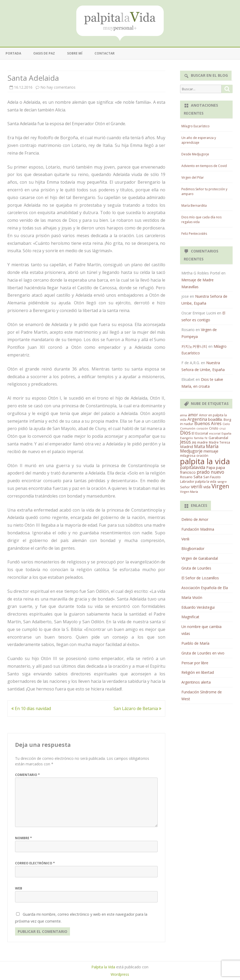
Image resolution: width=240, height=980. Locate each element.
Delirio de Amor (195, 519)
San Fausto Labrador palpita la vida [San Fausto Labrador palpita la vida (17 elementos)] (200, 479)
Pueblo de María (195, 643)
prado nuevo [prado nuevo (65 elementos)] (210, 472)
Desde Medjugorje (195, 154)
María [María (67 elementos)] (212, 446)
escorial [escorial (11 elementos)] (215, 433)
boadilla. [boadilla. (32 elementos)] (215, 419)
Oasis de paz (44, 53)
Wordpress (120, 974)
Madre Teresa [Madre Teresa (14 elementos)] (219, 442)
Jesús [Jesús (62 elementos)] (185, 442)
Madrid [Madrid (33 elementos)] (187, 446)
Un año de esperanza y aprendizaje (199, 140)
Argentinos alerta (196, 682)
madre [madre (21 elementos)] (203, 442)
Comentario (27, 775)
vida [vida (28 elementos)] (207, 487)
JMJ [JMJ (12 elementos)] (194, 442)
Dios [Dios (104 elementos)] (185, 433)
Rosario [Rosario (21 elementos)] (186, 477)
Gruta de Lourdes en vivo (203, 653)
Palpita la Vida (103, 967)
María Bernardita (194, 206)
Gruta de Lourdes (196, 568)
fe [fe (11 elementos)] (206, 438)
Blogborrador (193, 548)
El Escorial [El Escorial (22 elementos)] (200, 433)
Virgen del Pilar (193, 177)
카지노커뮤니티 (194, 346)
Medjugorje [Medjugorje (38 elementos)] (191, 451)
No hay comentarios (58, 87)
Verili (185, 539)
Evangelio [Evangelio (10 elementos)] (187, 438)
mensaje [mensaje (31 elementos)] (211, 451)
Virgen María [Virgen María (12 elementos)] (189, 492)
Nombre (23, 838)
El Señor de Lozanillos (200, 578)
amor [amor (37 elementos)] (193, 415)
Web (19, 888)
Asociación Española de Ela (205, 588)
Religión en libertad (198, 672)
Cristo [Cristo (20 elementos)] (214, 428)
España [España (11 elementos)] (226, 433)
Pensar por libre (195, 663)
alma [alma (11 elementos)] (183, 415)
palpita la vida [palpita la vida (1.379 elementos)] (205, 461)
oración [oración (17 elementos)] (202, 456)
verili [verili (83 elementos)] (197, 486)
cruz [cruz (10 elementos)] (223, 428)
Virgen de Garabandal (200, 558)
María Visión (192, 597)
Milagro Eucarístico (196, 126)
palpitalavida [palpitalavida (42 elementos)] (193, 467)
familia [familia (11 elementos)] (199, 438)
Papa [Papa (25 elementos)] (211, 468)
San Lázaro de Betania (137, 708)
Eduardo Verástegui (198, 607)
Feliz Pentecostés (194, 234)
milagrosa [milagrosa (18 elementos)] (188, 455)
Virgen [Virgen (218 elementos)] (220, 486)
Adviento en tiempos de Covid (204, 166)
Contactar (105, 53)
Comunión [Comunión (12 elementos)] (188, 428)
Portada (13, 53)
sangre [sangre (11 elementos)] (222, 482)
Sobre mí (75, 53)
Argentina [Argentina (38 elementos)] (197, 419)
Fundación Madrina (198, 529)
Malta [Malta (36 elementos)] (199, 447)
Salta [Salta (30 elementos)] (198, 477)
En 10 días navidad (31, 708)
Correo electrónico (35, 863)
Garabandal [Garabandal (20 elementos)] (218, 438)
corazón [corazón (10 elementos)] (202, 428)
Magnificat (190, 617)
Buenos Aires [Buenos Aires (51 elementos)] (208, 423)
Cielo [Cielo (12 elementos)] (226, 424)
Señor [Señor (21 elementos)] (185, 487)
